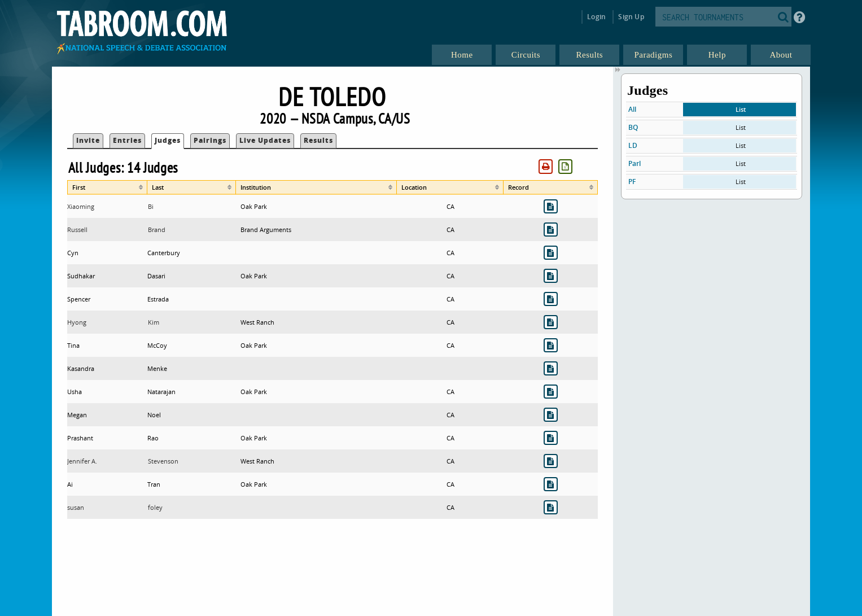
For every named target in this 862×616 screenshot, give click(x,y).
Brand (157, 230)
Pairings (210, 140)
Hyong (77, 322)
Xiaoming (81, 206)
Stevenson (163, 461)
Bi (151, 206)
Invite (88, 140)
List (741, 109)
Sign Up (631, 17)
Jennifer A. (82, 461)
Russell (77, 230)
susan (76, 507)
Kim (154, 322)
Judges (168, 140)
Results (318, 140)
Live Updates (265, 140)
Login (596, 17)
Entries (127, 140)
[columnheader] (108, 187)
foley (155, 507)
